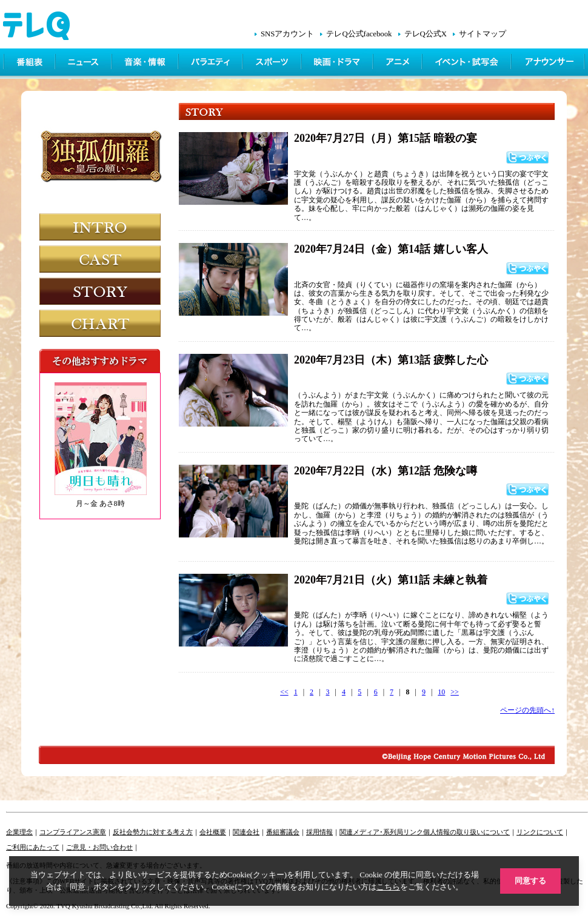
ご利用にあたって (33, 847)
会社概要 (213, 832)
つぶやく (527, 158)
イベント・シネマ (468, 64)
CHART (100, 323)
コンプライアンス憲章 (73, 832)
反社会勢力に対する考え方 (153, 832)
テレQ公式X (426, 34)
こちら (388, 887)
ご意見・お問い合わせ (99, 847)
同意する (530, 881)
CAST (100, 259)
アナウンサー (549, 64)
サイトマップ (483, 34)
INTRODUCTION (100, 227)
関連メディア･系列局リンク (381, 832)
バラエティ (212, 64)
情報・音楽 (146, 64)
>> (455, 692)
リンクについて (540, 832)
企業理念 (19, 832)
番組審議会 (283, 832)
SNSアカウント (287, 34)
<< (284, 692)
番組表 (30, 64)
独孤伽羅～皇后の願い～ (102, 165)
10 (441, 692)
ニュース (85, 64)
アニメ (399, 64)
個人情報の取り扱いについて (466, 832)
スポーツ (273, 64)
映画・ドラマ (338, 64)
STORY (100, 291)
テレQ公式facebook (359, 34)
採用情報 (319, 832)
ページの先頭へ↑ (527, 710)
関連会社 (246, 832)
